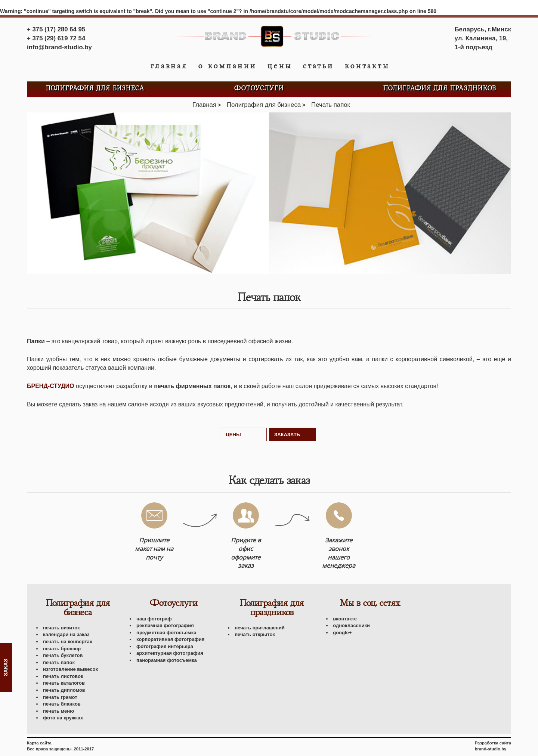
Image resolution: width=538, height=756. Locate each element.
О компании (228, 66)
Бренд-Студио (51, 386)
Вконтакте (345, 619)
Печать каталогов (64, 683)
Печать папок (59, 662)
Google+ (342, 633)
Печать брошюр (62, 649)
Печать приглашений (260, 628)
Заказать (287, 435)
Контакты (367, 66)
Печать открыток (255, 634)
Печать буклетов (63, 655)
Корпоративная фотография (170, 639)
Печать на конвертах (68, 642)
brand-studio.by (491, 749)
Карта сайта (39, 743)
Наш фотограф (154, 619)
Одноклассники (351, 625)
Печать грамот (60, 697)
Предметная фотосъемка (166, 633)
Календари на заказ (66, 634)
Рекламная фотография (165, 625)
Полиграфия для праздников (440, 89)
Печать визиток (61, 628)
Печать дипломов (64, 690)
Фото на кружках (63, 718)
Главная (169, 66)
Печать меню (58, 711)
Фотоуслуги (259, 89)
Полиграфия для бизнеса (95, 89)
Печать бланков (62, 704)
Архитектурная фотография (170, 653)
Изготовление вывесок (70, 669)
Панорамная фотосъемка (167, 660)
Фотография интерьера (165, 646)
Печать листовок (63, 676)
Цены (280, 66)
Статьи (319, 66)
